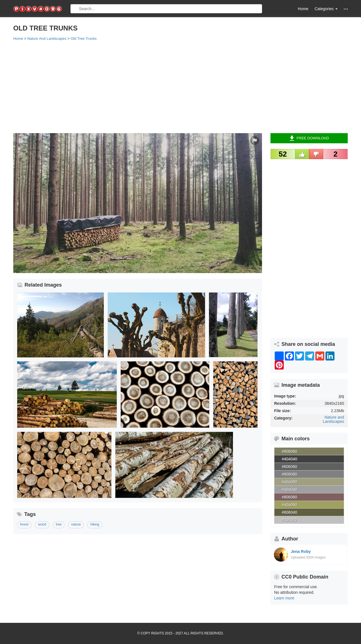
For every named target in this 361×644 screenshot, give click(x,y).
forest (24, 524)
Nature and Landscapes (333, 419)
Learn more (284, 598)
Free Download (309, 138)
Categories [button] (326, 9)
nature (76, 524)
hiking (95, 524)
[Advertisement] (180, 87)
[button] (346, 9)
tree (59, 524)
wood (42, 524)
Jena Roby (301, 551)
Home (303, 9)
